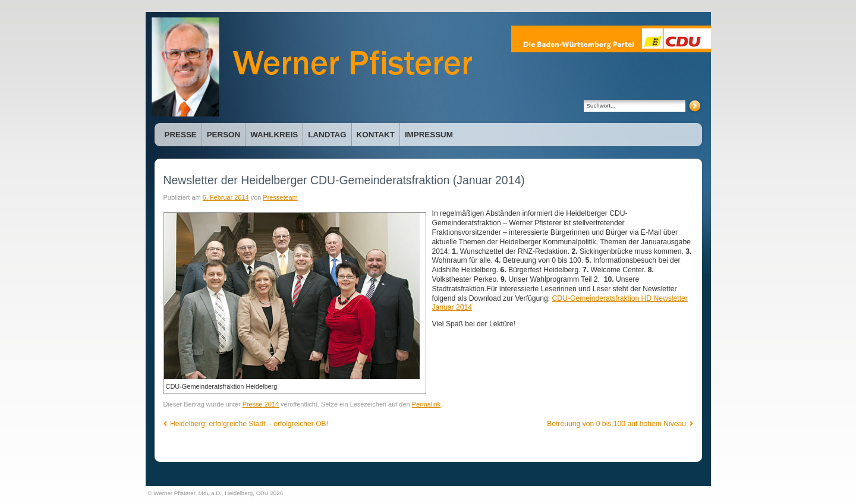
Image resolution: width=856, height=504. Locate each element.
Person (224, 135)
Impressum (429, 135)
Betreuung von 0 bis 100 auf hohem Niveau (620, 424)
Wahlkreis (274, 135)
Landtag (327, 135)
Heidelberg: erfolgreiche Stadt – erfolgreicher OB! (246, 424)
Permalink (427, 404)
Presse (181, 135)
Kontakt (376, 135)
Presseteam (280, 197)
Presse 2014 (261, 404)
